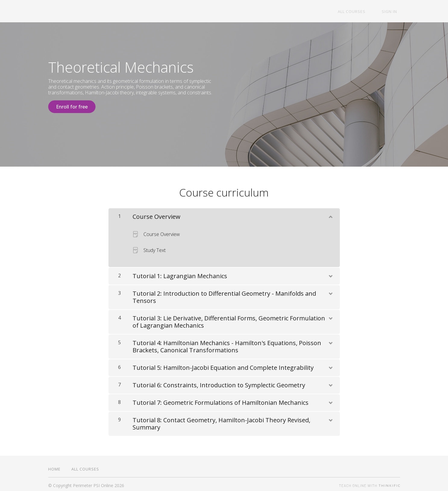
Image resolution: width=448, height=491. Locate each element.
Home (54, 466)
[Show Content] (330, 213)
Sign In (392, 11)
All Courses (360, 11)
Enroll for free (72, 107)
